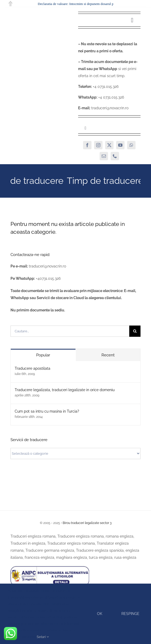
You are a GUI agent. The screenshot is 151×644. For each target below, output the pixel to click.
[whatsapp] (131, 145)
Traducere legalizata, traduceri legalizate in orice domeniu (65, 390)
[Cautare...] (70, 331)
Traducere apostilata (33, 368)
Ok (100, 614)
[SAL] (50, 567)
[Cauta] (135, 331)
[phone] (115, 156)
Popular (43, 355)
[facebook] (87, 145)
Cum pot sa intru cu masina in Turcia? (47, 411)
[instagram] (98, 145)
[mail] (104, 156)
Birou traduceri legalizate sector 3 (87, 523)
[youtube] (120, 145)
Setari (43, 637)
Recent (108, 355)
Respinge (130, 614)
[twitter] (109, 145)
